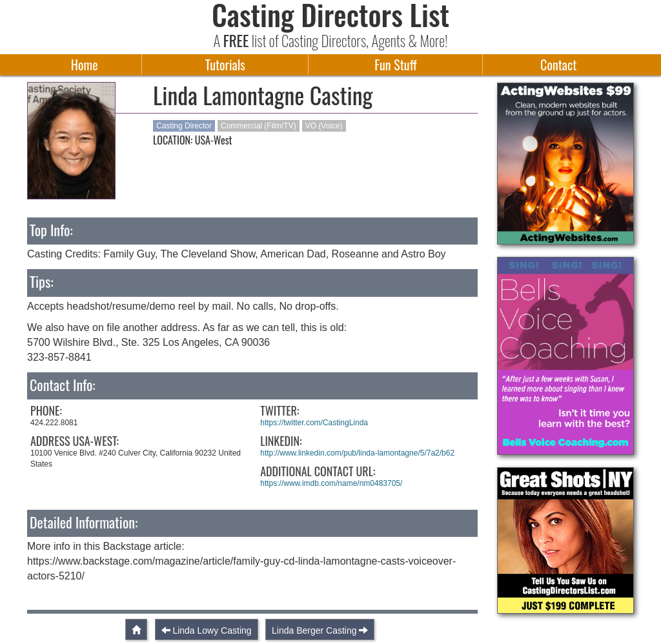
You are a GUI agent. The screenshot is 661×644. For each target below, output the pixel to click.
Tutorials (225, 65)
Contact (558, 65)
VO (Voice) (324, 126)
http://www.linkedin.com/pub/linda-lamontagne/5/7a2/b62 (357, 453)
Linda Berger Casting (314, 630)
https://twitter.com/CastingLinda (314, 423)
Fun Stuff (395, 65)
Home (85, 65)
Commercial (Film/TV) (259, 126)
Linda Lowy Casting (212, 630)
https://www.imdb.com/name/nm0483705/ (331, 483)
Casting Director (184, 126)
